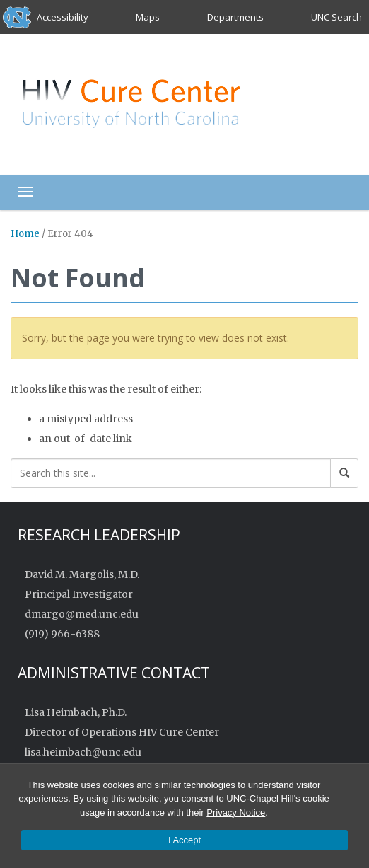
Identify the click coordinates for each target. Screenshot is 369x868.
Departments (235, 17)
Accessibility (63, 17)
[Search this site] (171, 473)
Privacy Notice (236, 812)
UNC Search (336, 17)
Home (25, 234)
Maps (148, 17)
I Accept (184, 840)
